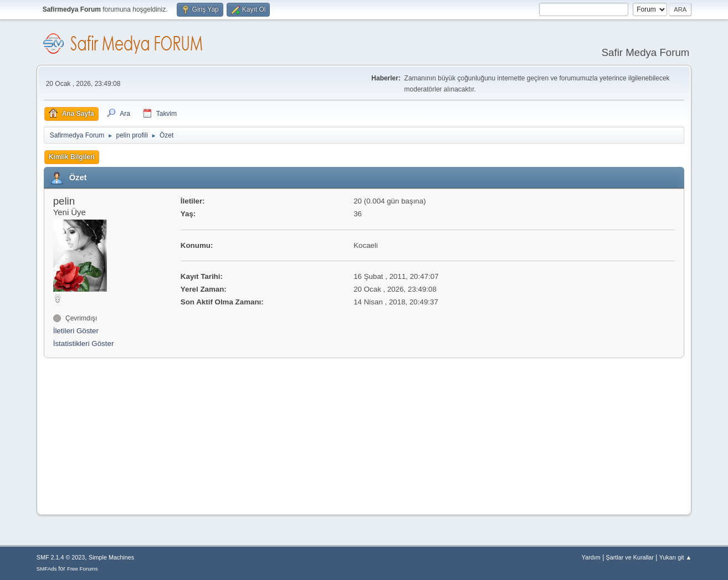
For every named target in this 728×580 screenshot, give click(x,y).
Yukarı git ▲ (676, 557)
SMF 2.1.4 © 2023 (61, 557)
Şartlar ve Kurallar (630, 557)
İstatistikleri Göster (84, 344)
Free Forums (83, 569)
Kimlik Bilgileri (72, 157)
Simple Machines (111, 557)
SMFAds (47, 569)
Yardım (591, 557)
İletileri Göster (76, 331)
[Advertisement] (113, 433)
